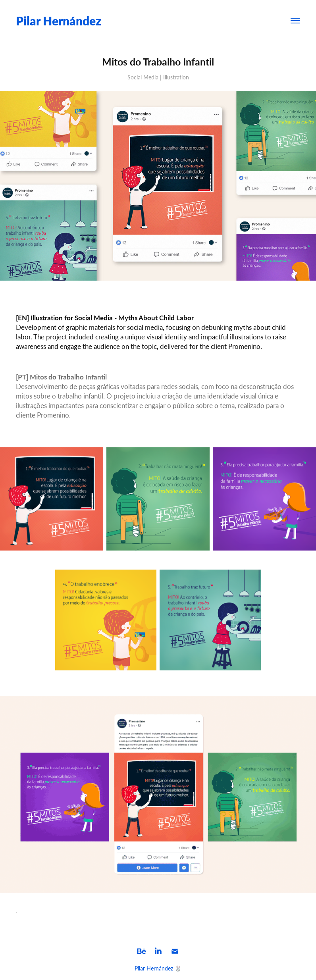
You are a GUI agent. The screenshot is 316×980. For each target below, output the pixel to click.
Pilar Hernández (59, 21)
